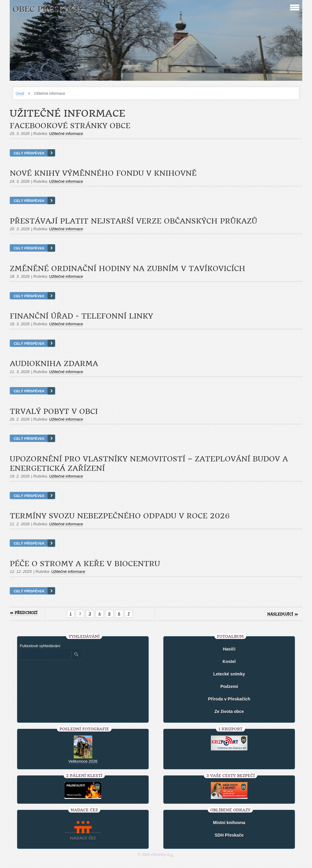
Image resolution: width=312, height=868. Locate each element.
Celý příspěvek (29, 153)
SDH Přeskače (229, 835)
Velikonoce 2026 (83, 761)
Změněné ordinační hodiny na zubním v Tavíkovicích (128, 269)
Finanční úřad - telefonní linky (81, 316)
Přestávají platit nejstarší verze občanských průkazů (133, 221)
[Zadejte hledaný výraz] (45, 655)
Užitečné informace (66, 134)
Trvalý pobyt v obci (54, 411)
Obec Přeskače (47, 9)
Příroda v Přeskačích (229, 699)
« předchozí (24, 613)
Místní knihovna (229, 823)
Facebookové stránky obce (70, 126)
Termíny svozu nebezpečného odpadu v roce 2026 (120, 516)
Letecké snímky (229, 674)
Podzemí (229, 686)
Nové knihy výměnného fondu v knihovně (103, 173)
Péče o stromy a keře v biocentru (85, 564)
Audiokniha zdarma (54, 364)
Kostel (229, 662)
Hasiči (229, 649)
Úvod (20, 94)
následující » (283, 614)
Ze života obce (229, 711)
